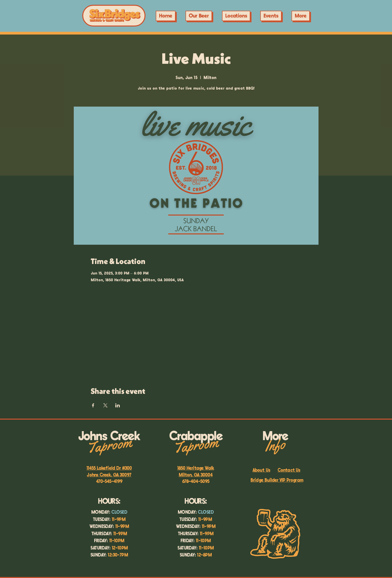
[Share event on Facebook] (93, 405)
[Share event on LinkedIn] (118, 405)
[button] (271, 16)
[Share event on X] (105, 405)
